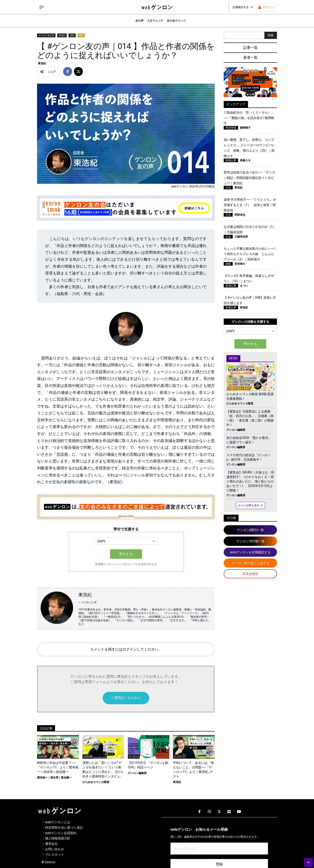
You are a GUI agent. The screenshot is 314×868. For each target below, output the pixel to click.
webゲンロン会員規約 (61, 833)
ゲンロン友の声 (46, 35)
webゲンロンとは (58, 822)
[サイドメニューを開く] (42, 7)
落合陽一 (66, 778)
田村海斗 (240, 264)
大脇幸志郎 (241, 237)
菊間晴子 (245, 128)
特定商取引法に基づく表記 (64, 828)
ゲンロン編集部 (137, 773)
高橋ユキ (245, 160)
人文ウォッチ (155, 21)
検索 (271, 35)
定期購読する (243, 7)
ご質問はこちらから (126, 698)
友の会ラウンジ (176, 21)
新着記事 (231, 160)
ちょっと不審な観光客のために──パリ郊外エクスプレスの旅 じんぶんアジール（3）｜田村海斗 (250, 254)
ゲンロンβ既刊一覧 (250, 530)
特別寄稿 (231, 128)
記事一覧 (250, 48)
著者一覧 (250, 57)
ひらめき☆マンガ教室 (96, 782)
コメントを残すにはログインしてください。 (126, 649)
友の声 (139, 21)
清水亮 (54, 778)
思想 (72, 35)
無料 (81, 35)
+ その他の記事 (88, 602)
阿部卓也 (240, 215)
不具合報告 (250, 574)
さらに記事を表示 (250, 505)
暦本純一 (42, 778)
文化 (228, 188)
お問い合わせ (55, 849)
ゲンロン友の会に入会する (250, 563)
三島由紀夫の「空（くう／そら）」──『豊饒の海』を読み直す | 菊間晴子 (249, 118)
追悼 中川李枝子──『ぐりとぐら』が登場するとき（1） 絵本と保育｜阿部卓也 (250, 205)
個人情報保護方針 (58, 838)
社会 (228, 237)
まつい (244, 286)
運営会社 (51, 844)
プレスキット (55, 855)
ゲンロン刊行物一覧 (250, 541)
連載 (228, 264)
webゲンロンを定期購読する (250, 552)
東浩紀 (62, 35)
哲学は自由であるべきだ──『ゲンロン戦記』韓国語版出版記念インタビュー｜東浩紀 (250, 178)
